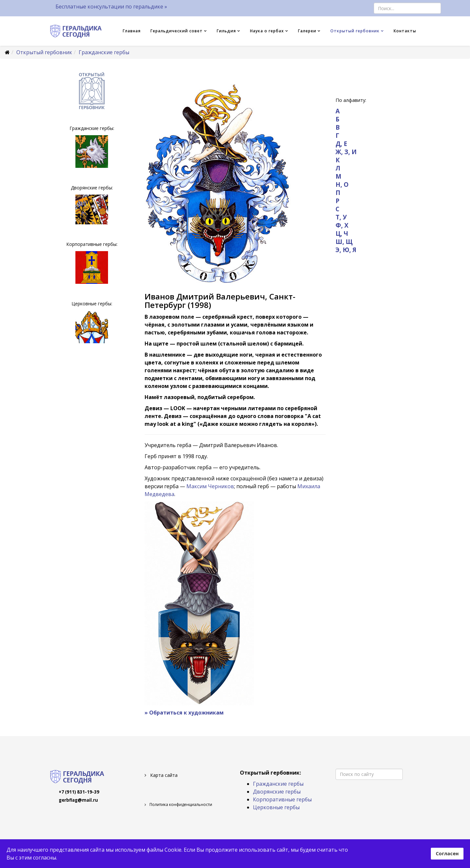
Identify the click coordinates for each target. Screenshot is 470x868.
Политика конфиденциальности (180, 804)
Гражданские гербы (104, 52)
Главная (132, 31)
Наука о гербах (267, 31)
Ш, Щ (344, 241)
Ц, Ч (342, 233)
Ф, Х (342, 225)
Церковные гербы (276, 807)
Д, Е (341, 144)
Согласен (447, 853)
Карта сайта (163, 775)
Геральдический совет (177, 31)
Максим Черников (210, 486)
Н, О (342, 184)
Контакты (405, 31)
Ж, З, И (346, 152)
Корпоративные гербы (282, 799)
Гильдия (226, 31)
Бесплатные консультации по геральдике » (111, 7)
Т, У (341, 217)
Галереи (307, 31)
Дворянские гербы (277, 792)
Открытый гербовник (355, 31)
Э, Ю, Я (346, 250)
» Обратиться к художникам (184, 713)
